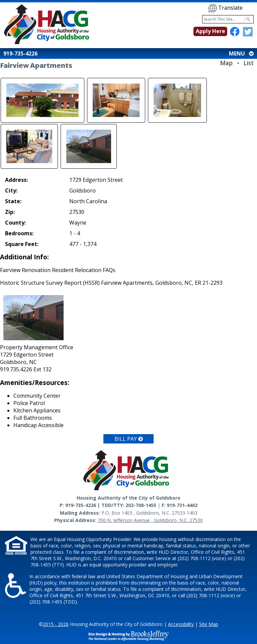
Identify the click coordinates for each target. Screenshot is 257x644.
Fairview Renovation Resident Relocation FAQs (58, 270)
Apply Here (210, 31)
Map (226, 63)
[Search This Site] (228, 19)
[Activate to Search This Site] (247, 19)
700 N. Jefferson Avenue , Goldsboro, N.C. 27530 (150, 520)
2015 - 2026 (56, 624)
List (249, 63)
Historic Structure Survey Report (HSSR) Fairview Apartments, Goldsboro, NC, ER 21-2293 (111, 283)
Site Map (209, 624)
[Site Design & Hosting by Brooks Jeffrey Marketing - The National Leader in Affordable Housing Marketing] (128, 635)
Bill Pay (129, 439)
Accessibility (181, 624)
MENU (241, 53)
